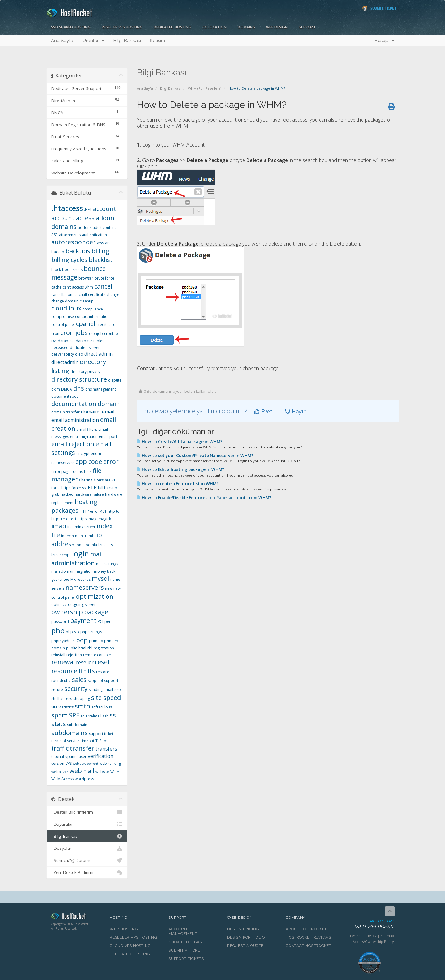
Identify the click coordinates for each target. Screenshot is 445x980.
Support (307, 27)
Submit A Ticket (186, 950)
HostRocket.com (76, 917)
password (60, 621)
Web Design (277, 27)
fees (88, 471)
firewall (111, 480)
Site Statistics (62, 707)
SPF (74, 715)
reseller (85, 662)
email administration (75, 420)
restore (103, 672)
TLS (98, 741)
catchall (80, 295)
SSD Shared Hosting (71, 27)
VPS (69, 763)
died (79, 354)
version (58, 763)
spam (59, 715)
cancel (103, 286)
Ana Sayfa (62, 41)
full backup (108, 488)
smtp (83, 706)
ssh (106, 716)
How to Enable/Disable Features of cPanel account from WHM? (204, 498)
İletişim (158, 41)
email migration (84, 437)
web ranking (110, 763)
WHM (115, 772)
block (56, 270)
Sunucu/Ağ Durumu (87, 860)
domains (91, 412)
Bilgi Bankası (127, 41)
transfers (106, 749)
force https (61, 488)
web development (86, 764)
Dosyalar (87, 848)
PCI (100, 621)
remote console (97, 655)
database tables (90, 341)
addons (85, 227)
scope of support (103, 680)
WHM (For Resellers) (205, 88)
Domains (246, 27)
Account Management (183, 931)
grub (55, 494)
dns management (101, 389)
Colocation (214, 27)
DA (54, 341)
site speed (106, 698)
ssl (114, 715)
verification (101, 756)
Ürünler (93, 41)
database (66, 341)
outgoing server (82, 604)
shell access (62, 698)
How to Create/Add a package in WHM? (180, 442)
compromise (63, 317)
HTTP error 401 (93, 511)
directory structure (79, 379)
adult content (104, 227)
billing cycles (69, 260)
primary (96, 641)
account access (73, 218)
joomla (91, 545)
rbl (90, 648)
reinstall (58, 655)
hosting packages (74, 506)
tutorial (58, 757)
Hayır (295, 411)
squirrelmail (91, 716)
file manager (76, 475)
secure (57, 689)
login (81, 553)
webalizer (60, 772)
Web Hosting (124, 929)
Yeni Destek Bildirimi (87, 872)
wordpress (84, 779)
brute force (104, 278)
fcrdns (77, 471)
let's (102, 545)
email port (108, 437)
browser (86, 278)
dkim (56, 389)
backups (78, 251)
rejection (74, 655)
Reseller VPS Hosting (122, 27)
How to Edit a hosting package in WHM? (181, 469)
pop (82, 640)
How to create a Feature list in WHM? (178, 484)
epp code (89, 462)
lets (110, 545)
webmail (82, 771)
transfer (82, 748)
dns (79, 388)
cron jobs (74, 333)
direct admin (99, 354)
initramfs (87, 536)
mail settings (107, 564)
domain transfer (66, 412)
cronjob (96, 334)
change (113, 295)
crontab (111, 334)
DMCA (67, 389)
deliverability (63, 354)
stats (59, 724)
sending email (101, 689)
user (83, 757)
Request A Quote (245, 946)
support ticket (101, 734)
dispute (115, 380)
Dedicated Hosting (172, 27)
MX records (81, 579)
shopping (82, 698)
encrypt (83, 454)
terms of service (65, 741)
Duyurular (87, 824)
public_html (76, 648)
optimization (95, 596)
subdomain (77, 725)
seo (118, 689)
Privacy (370, 936)
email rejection (73, 444)
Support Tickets (186, 959)
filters (99, 480)
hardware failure (89, 494)
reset (102, 662)
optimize (59, 604)
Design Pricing (243, 929)
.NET (88, 210)
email (108, 412)
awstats (104, 243)
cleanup (87, 301)
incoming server (81, 527)
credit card (106, 325)
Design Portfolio (246, 937)
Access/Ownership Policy (373, 941)
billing (100, 251)
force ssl (79, 488)
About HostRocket (306, 929)
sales (79, 680)
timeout (87, 741)
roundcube (61, 680)
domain (109, 404)
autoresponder (74, 242)
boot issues (72, 270)
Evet (263, 411)
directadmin (65, 362)
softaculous (102, 707)
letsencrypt (61, 555)
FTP (92, 487)
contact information (92, 317)
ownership (67, 612)
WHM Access (62, 779)
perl (108, 621)
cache (56, 287)
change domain (65, 301)
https (82, 519)
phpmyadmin (63, 641)
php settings (91, 632)
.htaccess (67, 208)
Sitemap (387, 936)
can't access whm (78, 287)
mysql (100, 578)
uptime (71, 757)
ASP (55, 235)
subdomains (70, 733)
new (109, 588)
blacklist (101, 260)
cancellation (62, 295)
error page (61, 471)
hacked (67, 494)
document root (65, 396)
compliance (93, 309)
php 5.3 (72, 632)
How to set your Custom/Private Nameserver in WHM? (195, 456)
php (58, 630)
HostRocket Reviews (309, 937)
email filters (87, 429)
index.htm (70, 536)
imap (59, 526)
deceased (60, 347)
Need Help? (369, 924)
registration (104, 648)
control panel (63, 325)
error (111, 462)
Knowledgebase (186, 942)
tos (105, 741)
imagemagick (99, 519)
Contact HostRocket (309, 946)
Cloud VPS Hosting (130, 946)
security (76, 689)
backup (58, 252)
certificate (97, 295)
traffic (60, 748)
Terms (355, 936)
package (96, 612)
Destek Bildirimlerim (87, 812)
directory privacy (85, 372)
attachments (70, 235)
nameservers (85, 587)
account (105, 209)
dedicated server (85, 347)
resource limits (73, 671)
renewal (63, 662)
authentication (94, 235)
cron (55, 334)
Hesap (384, 41)
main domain (63, 571)
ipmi (80, 545)
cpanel (86, 324)
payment (83, 621)
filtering (86, 480)
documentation (74, 404)
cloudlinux (66, 308)
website (102, 772)
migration (84, 571)
